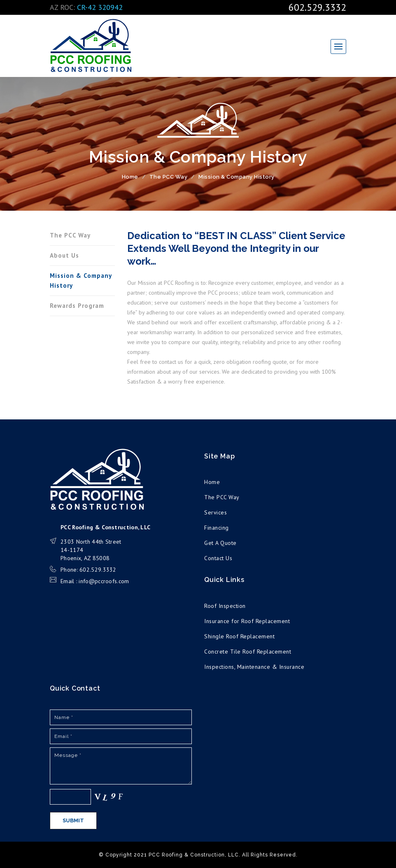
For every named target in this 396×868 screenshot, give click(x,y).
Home (130, 177)
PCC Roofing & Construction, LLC (91, 46)
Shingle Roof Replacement (239, 636)
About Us (64, 255)
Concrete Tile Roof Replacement (248, 652)
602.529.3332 (317, 7)
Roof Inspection (225, 606)
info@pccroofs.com (104, 581)
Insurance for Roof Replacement (247, 621)
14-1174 (72, 550)
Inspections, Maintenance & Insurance (254, 667)
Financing (217, 528)
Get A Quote (220, 543)
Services (215, 512)
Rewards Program (77, 306)
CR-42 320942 (100, 7)
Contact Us (218, 558)
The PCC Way (169, 177)
